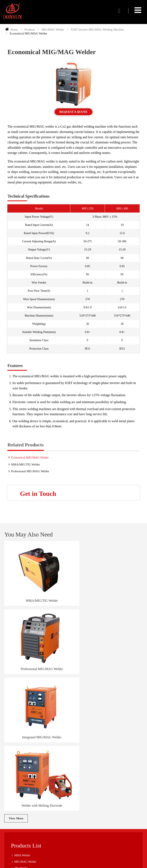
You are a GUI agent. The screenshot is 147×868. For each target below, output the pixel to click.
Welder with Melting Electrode (109, 658)
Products (30, 30)
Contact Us (19, 811)
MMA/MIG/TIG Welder (25, 465)
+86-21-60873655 (30, 829)
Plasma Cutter (22, 739)
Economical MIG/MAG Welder (30, 458)
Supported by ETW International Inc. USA (73, 862)
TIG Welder (21, 721)
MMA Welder (22, 708)
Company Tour (18, 796)
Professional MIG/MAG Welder (30, 471)
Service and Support (21, 777)
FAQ (12, 790)
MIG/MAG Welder (53, 30)
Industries (15, 784)
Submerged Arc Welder (28, 727)
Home (12, 30)
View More (16, 671)
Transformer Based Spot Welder (33, 733)
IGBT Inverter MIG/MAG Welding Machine (97, 30)
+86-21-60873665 (30, 834)
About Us (15, 771)
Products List (26, 698)
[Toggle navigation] (138, 10)
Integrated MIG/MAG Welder (38, 658)
